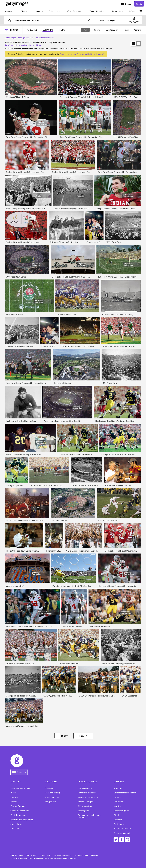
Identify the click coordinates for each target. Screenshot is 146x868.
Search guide (84, 811)
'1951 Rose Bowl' (114, 242)
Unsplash (118, 820)
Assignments (50, 802)
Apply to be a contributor (22, 820)
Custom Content (18, 806)
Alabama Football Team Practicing (118, 314)
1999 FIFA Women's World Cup (20, 664)
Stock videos (16, 828)
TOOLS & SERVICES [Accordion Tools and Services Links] (87, 782)
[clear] (90, 20)
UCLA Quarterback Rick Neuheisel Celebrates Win (102, 696)
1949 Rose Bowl (110, 383)
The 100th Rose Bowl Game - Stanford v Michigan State (31, 551)
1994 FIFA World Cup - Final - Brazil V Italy (117, 277)
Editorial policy (32, 855)
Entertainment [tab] (112, 30)
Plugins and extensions (88, 797)
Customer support (122, 833)
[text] (50, 20)
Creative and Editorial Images (90, 54)
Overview (49, 788)
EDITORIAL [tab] (48, 30)
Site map (95, 855)
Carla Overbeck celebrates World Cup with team (88, 551)
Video (13, 793)
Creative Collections (20, 811)
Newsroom (119, 802)
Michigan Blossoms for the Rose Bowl (67, 242)
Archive (14, 802)
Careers (117, 797)
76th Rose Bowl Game (100, 626)
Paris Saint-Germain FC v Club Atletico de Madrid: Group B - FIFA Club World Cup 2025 (99, 97)
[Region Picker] (19, 772)
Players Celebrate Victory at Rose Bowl (24, 454)
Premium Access (52, 797)
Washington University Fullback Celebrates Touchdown (31, 726)
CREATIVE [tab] (32, 30)
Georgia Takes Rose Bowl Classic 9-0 (23, 696)
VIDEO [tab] (62, 30)
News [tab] (126, 30)
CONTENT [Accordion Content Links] (16, 782)
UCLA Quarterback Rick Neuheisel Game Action (65, 696)
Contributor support (20, 815)
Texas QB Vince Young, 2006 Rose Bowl (79, 346)
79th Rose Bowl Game (16, 277)
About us (118, 788)
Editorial (14, 797)
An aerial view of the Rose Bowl (86, 485)
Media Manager (85, 788)
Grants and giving (121, 811)
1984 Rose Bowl (59, 520)
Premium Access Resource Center (90, 816)
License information (63, 855)
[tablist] (46, 30)
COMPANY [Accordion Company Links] (119, 782)
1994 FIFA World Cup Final (126, 97)
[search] (11, 20)
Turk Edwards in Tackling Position (21, 421)
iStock (116, 815)
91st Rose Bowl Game (108, 520)
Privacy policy (46, 855)
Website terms (17, 855)
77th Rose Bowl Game (70, 664)
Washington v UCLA (15, 586)
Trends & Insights (86, 802)
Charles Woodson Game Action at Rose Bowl (115, 421)
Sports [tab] (97, 30)
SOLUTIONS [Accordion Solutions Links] (51, 782)
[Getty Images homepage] (17, 4)
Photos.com (119, 824)
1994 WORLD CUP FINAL (18, 97)
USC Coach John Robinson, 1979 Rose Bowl (25, 520)
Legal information (81, 855)
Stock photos (16, 824)
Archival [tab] (138, 30)
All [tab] (85, 30)
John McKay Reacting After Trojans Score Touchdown (30, 209)
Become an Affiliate (122, 828)
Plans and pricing (52, 793)
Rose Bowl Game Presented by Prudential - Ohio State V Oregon (35, 137)
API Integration (85, 806)
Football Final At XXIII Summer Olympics (49, 485)
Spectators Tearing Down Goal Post (22, 346)
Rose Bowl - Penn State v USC (118, 485)
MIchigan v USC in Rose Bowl (59, 551)
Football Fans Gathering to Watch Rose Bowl (122, 664)
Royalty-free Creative (20, 788)
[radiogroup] (136, 44)
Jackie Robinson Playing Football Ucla (71, 209)
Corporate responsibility (125, 793)
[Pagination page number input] (57, 736)
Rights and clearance (87, 793)
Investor (117, 806)
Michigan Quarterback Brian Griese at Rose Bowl (123, 454)
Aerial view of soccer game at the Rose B (62, 421)
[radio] (133, 44)
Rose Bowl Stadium (15, 314)
